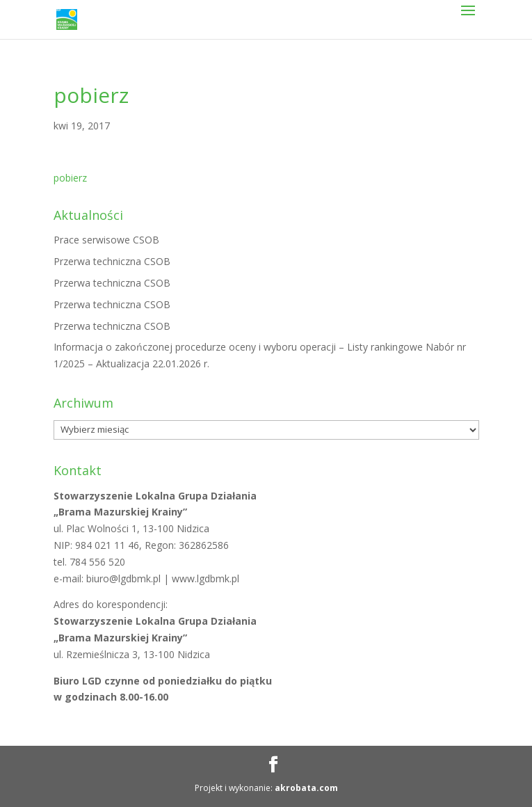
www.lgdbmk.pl (205, 578)
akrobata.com (306, 788)
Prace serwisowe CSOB (106, 240)
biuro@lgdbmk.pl (125, 578)
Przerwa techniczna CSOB (112, 261)
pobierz (70, 178)
